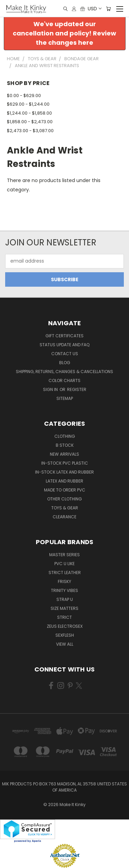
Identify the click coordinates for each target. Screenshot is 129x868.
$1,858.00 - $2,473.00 (30, 122)
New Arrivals (64, 454)
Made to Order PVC (65, 490)
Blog (65, 363)
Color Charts (64, 380)
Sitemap (65, 398)
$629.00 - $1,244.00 (28, 104)
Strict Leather (65, 573)
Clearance (64, 517)
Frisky (64, 581)
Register (77, 389)
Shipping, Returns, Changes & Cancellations (64, 372)
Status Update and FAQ (64, 345)
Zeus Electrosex (65, 626)
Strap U (65, 599)
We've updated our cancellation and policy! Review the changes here (64, 33)
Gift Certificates (64, 336)
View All (65, 644)
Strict (64, 617)
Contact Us (65, 354)
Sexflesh (65, 635)
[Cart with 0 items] (108, 9)
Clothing (65, 436)
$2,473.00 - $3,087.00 (30, 131)
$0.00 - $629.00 (24, 96)
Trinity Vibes (64, 590)
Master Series (64, 555)
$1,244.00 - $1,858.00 (29, 113)
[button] (65, 33)
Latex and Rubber (64, 481)
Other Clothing (64, 499)
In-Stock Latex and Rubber (64, 472)
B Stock (65, 445)
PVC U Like (64, 564)
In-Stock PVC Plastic (65, 463)
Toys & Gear (65, 508)
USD (94, 9)
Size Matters (64, 608)
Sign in (51, 389)
